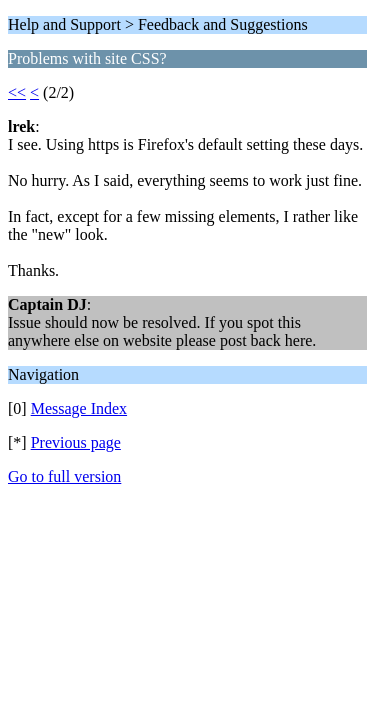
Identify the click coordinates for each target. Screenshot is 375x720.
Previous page (76, 442)
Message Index (79, 408)
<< (17, 92)
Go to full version (64, 476)
